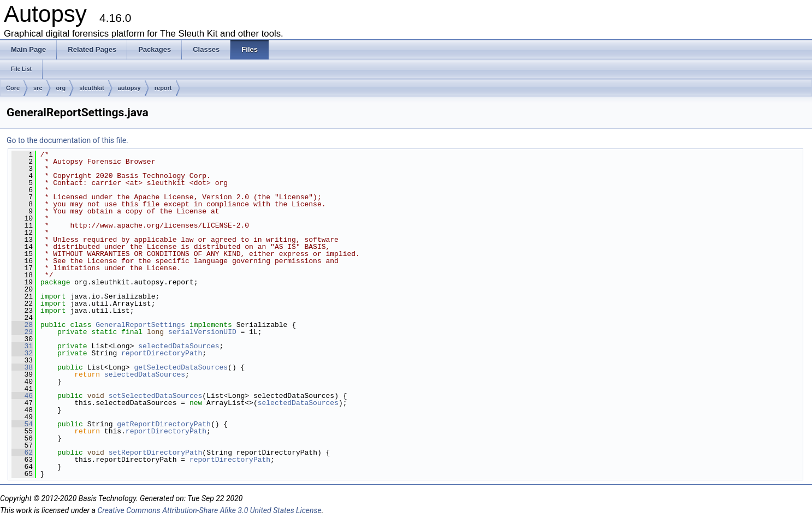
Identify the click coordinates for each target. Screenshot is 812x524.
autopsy (129, 88)
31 (22, 346)
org (61, 88)
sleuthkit (91, 88)
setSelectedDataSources (156, 396)
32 (22, 353)
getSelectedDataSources (181, 367)
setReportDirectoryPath (156, 452)
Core (13, 88)
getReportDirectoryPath (164, 424)
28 (22, 325)
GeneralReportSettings (140, 325)
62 (22, 452)
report (163, 88)
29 (22, 332)
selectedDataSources (179, 346)
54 (22, 424)
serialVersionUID (202, 332)
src (38, 88)
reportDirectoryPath (162, 353)
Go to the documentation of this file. (67, 140)
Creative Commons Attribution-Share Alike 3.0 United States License (209, 510)
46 (22, 396)
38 (22, 367)
